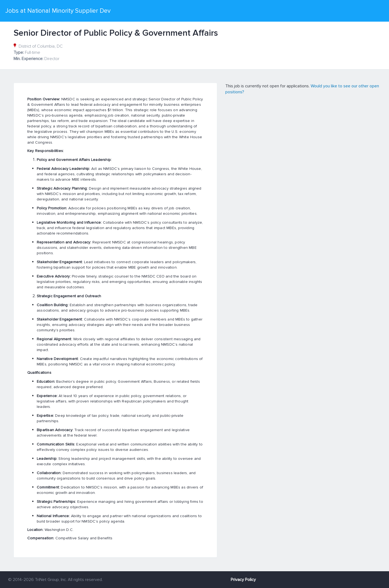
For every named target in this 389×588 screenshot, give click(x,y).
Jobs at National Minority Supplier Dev (58, 11)
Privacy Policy (243, 580)
